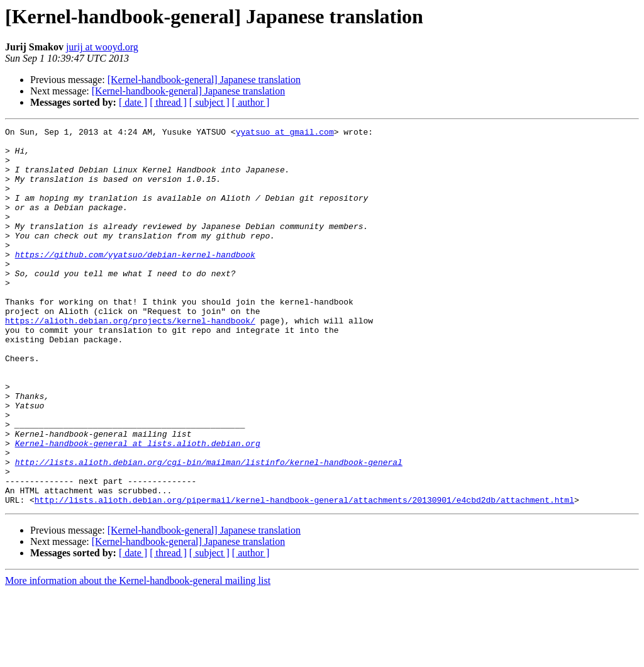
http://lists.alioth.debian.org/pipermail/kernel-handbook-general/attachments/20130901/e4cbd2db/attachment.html (304, 575)
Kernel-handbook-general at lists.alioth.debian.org (138, 507)
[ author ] (251, 102)
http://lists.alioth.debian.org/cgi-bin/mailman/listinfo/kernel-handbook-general (209, 530)
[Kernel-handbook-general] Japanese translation (204, 80)
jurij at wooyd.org (102, 47)
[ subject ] (209, 102)
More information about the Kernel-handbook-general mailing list (138, 656)
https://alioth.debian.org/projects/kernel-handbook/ (130, 360)
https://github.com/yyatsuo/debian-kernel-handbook (135, 281)
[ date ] (133, 102)
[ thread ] (168, 102)
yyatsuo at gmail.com (285, 133)
